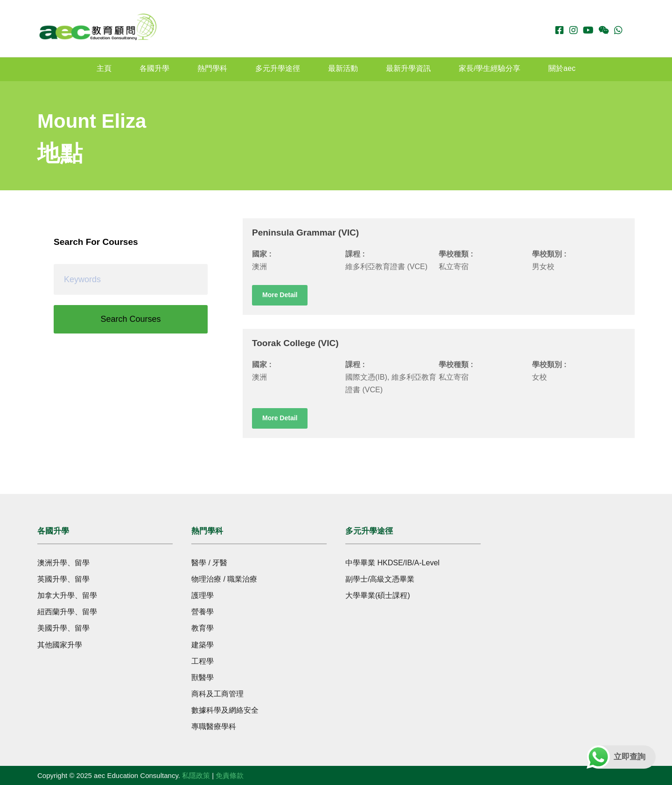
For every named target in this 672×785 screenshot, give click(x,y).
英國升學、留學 (63, 579)
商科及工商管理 (217, 694)
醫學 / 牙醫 (209, 563)
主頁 (104, 68)
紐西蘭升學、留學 (67, 612)
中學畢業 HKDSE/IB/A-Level (392, 563)
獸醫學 (203, 677)
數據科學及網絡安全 (225, 710)
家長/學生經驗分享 (490, 68)
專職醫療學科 (214, 726)
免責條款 (230, 775)
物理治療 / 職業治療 (224, 579)
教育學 (203, 628)
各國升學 (154, 68)
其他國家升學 (60, 645)
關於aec (562, 68)
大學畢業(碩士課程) (378, 595)
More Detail (280, 295)
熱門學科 (212, 68)
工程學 (203, 661)
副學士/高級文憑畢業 (380, 579)
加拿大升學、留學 (67, 595)
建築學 (203, 645)
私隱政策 (196, 775)
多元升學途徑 (278, 68)
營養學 (203, 612)
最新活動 (343, 68)
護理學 (203, 595)
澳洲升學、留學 (63, 563)
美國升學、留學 (63, 628)
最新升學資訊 (408, 68)
